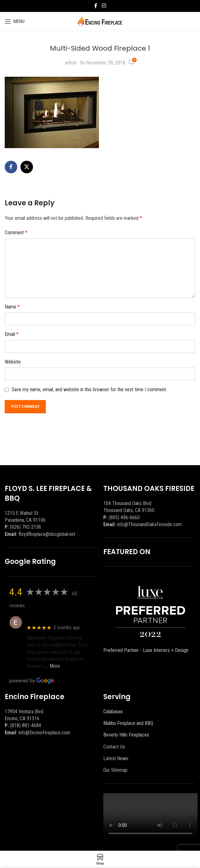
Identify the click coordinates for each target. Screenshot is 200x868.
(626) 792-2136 (26, 527)
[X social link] (27, 167)
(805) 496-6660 (124, 517)
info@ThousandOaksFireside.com (149, 524)
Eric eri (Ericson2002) (50, 619)
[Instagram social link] (104, 6)
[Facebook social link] (96, 6)
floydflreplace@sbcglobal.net (47, 534)
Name (12, 307)
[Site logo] (100, 21)
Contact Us (114, 747)
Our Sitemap (115, 770)
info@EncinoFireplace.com (44, 733)
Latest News (116, 758)
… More (53, 666)
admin (71, 63)
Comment (16, 233)
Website (13, 362)
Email (12, 334)
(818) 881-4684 (26, 725)
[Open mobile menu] (15, 21)
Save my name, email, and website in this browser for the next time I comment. (89, 389)
